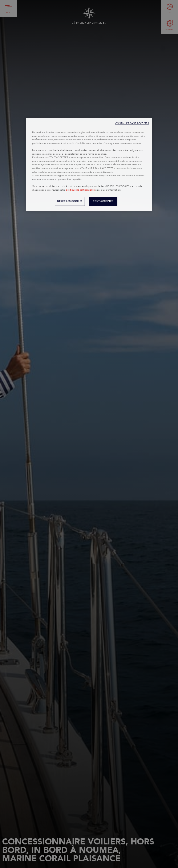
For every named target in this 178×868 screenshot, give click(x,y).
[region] (89, 165)
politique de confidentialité (80, 190)
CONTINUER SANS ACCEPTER (132, 123)
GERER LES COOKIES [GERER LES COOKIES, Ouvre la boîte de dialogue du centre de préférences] (70, 201)
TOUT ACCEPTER (103, 201)
